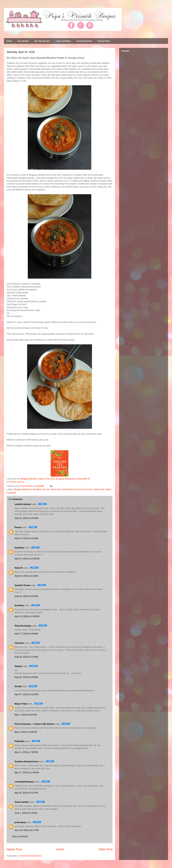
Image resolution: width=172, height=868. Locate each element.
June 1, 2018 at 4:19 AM (26, 813)
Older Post (105, 849)
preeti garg (20, 822)
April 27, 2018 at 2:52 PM (26, 694)
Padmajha (20, 741)
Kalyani (18, 666)
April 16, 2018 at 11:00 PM (27, 616)
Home (9, 41)
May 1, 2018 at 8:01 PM (26, 715)
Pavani (18, 527)
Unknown (19, 643)
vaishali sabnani (23, 504)
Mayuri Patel (21, 704)
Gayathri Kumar (22, 585)
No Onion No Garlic (83, 489)
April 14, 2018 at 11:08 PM (27, 559)
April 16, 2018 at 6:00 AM (26, 596)
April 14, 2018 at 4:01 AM (26, 538)
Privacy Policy (104, 41)
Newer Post (14, 849)
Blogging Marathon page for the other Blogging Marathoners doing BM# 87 (55, 479)
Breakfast (37, 489)
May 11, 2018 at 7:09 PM (26, 752)
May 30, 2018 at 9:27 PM (26, 793)
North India (99, 489)
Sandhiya (19, 548)
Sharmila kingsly (23, 626)
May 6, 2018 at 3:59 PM (26, 732)
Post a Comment (20, 836)
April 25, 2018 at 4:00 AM (26, 677)
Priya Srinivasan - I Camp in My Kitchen (34, 724)
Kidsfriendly (68, 489)
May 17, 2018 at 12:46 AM (27, 772)
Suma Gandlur (22, 802)
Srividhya (19, 605)
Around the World (84, 41)
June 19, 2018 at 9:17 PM (27, 830)
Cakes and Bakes (63, 41)
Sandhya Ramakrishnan (27, 762)
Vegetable (11, 493)
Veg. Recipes (23, 41)
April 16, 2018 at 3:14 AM (26, 576)
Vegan (108, 489)
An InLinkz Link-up (15, 482)
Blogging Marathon (23, 489)
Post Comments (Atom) (31, 856)
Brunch (47, 489)
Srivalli (18, 686)
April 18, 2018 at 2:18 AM (26, 657)
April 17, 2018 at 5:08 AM (26, 634)
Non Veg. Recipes (42, 41)
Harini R (19, 568)
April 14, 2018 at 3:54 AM (26, 518)
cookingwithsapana (24, 782)
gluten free (56, 489)
